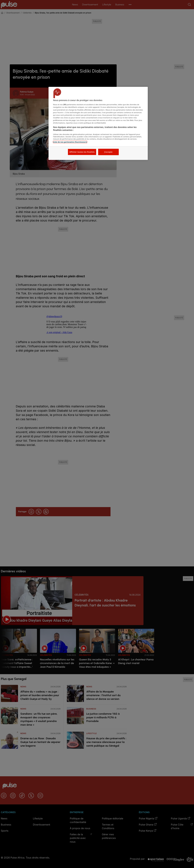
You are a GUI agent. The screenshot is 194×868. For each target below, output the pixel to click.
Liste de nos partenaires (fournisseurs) (70, 142)
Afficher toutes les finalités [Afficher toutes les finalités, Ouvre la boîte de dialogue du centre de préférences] (82, 152)
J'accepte (108, 152)
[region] (98, 123)
